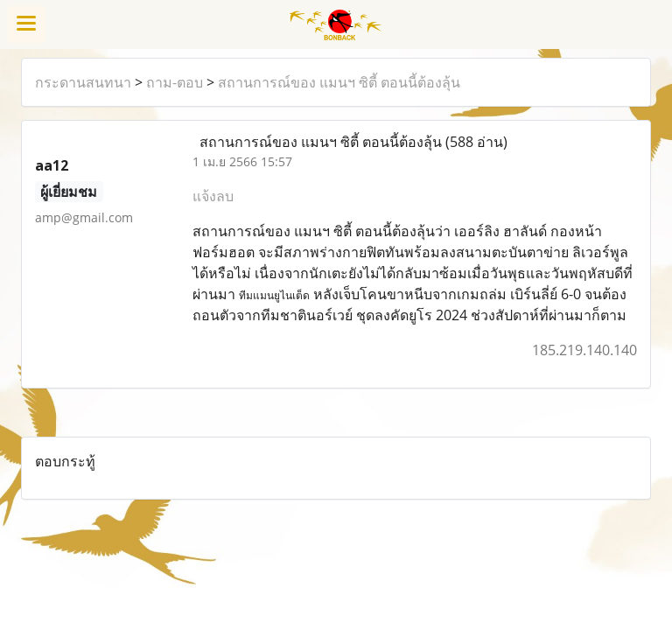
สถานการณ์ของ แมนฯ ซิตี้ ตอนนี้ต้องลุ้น (339, 82)
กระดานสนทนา (83, 82)
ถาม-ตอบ (175, 82)
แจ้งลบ (213, 196)
